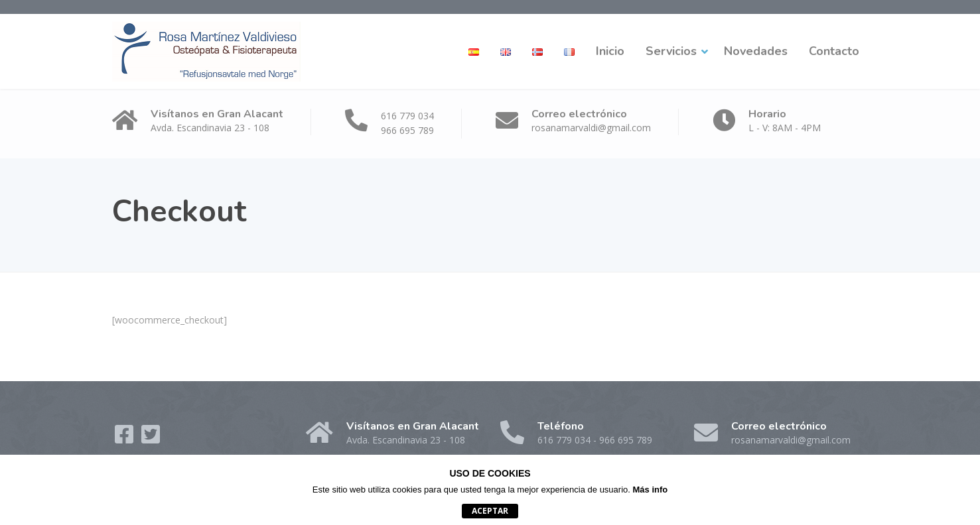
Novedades (756, 51)
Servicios (671, 51)
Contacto (834, 51)
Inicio (610, 51)
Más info (651, 490)
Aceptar (490, 511)
